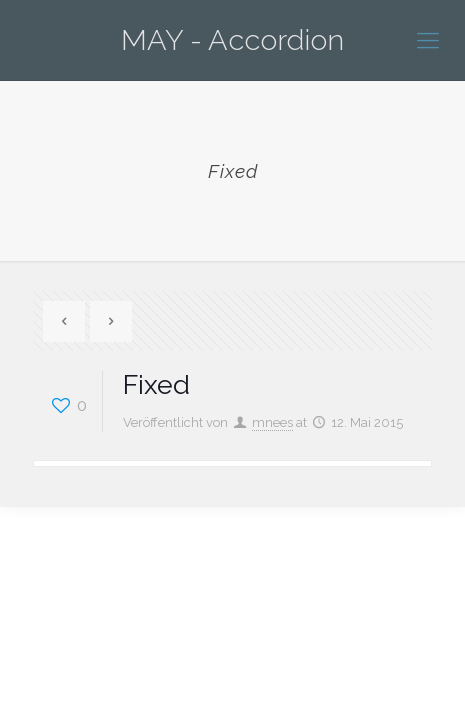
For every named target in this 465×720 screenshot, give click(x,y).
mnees (272, 422)
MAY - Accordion (232, 40)
